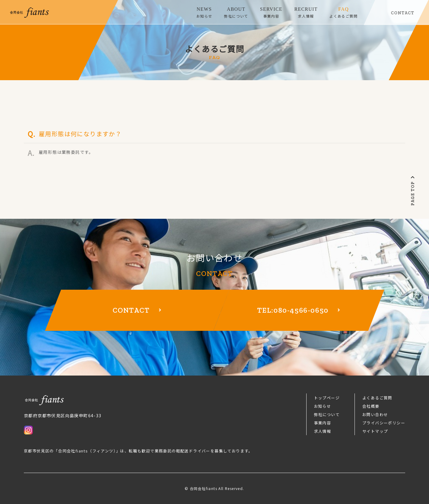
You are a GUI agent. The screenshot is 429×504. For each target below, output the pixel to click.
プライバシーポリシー (384, 423)
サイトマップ (375, 431)
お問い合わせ (375, 414)
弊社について (327, 414)
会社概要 (371, 406)
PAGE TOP (413, 190)
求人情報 (323, 431)
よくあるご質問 (377, 398)
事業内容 (323, 423)
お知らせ (323, 406)
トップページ (327, 398)
